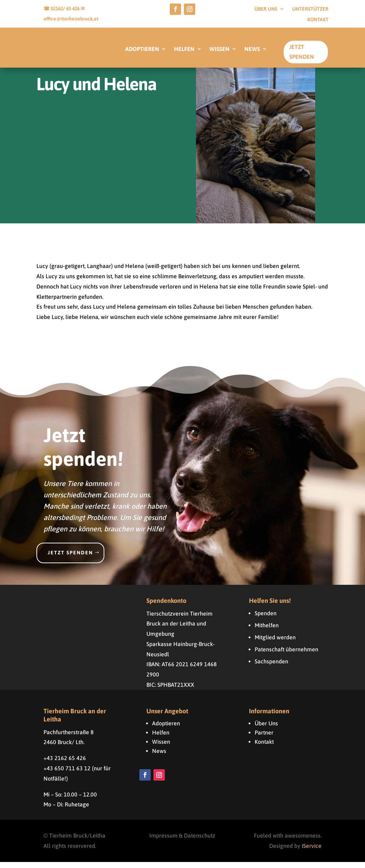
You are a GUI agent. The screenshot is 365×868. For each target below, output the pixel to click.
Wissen (161, 748)
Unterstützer (310, 9)
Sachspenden (271, 667)
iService (312, 852)
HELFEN (184, 49)
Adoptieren (166, 729)
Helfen (161, 738)
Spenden (266, 619)
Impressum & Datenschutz (182, 842)
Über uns (266, 9)
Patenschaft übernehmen (286, 655)
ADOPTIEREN (142, 49)
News (159, 757)
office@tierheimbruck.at (71, 19)
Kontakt (318, 20)
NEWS (252, 49)
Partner (264, 738)
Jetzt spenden (70, 559)
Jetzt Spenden (302, 52)
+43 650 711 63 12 (67, 774)
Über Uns (266, 729)
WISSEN (219, 49)
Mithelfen (267, 631)
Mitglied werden (275, 643)
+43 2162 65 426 (65, 764)
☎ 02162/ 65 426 (62, 8)
